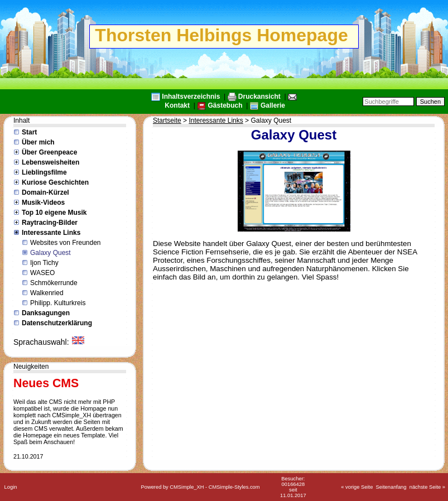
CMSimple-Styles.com (234, 487)
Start (29, 132)
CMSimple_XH (187, 487)
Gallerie (273, 105)
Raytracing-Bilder (50, 223)
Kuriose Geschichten (55, 182)
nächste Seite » (427, 487)
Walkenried (47, 293)
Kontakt (177, 105)
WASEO (42, 273)
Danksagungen (46, 313)
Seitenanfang (391, 487)
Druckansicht (259, 97)
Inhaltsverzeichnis (191, 97)
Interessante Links (51, 233)
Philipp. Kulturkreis (58, 303)
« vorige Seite (357, 487)
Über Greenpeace (49, 152)
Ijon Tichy (44, 263)
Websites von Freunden (66, 243)
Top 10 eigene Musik (54, 213)
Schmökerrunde (54, 283)
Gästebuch (225, 105)
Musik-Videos (43, 203)
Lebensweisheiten (50, 162)
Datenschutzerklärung (57, 323)
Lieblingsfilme (44, 172)
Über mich (38, 142)
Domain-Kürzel (45, 192)
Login (11, 487)
